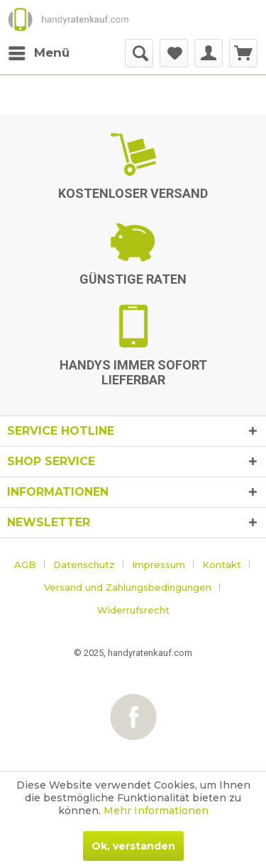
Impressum (159, 564)
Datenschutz (84, 564)
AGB (25, 564)
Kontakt (222, 564)
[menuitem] (38, 53)
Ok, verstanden (133, 846)
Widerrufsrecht (133, 610)
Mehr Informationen (156, 811)
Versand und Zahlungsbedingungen (128, 587)
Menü (39, 51)
